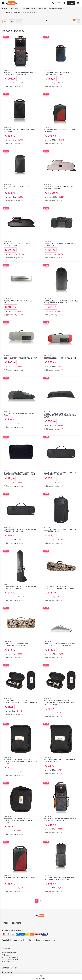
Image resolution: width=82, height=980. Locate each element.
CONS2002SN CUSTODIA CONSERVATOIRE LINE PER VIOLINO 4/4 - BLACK (60, 473)
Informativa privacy (9, 953)
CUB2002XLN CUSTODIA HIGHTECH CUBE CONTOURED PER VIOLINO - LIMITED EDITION (59, 587)
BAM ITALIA (7, 70)
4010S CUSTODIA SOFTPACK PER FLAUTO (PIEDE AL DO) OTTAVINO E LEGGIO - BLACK (61, 302)
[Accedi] (69, 3)
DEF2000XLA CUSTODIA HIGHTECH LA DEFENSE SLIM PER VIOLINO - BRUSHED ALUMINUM (61, 644)
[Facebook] (41, 973)
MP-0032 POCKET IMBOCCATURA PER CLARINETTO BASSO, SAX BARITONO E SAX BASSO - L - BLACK (59, 703)
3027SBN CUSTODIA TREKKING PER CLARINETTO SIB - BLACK (21, 131)
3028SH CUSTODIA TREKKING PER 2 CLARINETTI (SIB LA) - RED (61, 131)
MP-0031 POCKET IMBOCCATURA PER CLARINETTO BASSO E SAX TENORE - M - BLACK (20, 702)
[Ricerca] (53, 3)
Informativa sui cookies (10, 960)
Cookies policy (7, 955)
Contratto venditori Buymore (12, 957)
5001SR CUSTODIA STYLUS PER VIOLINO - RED (60, 358)
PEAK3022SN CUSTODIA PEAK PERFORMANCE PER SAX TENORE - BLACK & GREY (20, 73)
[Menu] (59, 3)
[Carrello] (78, 3)
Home (6, 8)
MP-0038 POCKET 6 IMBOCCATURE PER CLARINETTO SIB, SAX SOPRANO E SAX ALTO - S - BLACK (20, 820)
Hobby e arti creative (28, 8)
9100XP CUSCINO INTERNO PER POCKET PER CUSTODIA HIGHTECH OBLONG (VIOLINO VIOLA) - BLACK (61, 415)
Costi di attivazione (9, 962)
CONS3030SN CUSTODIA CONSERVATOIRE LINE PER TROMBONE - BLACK (20, 587)
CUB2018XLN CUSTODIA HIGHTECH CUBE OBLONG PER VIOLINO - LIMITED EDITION (18, 644)
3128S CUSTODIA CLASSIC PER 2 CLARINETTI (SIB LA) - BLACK (60, 245)
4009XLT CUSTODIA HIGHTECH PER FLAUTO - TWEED (20, 302)
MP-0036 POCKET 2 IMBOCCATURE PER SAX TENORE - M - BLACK (60, 761)
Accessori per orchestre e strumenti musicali (52, 8)
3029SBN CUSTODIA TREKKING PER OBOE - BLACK (19, 188)
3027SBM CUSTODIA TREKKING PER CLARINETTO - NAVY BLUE (57, 73)
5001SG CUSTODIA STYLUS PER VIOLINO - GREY (21, 358)
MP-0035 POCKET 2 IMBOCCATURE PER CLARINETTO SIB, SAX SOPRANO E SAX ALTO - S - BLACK (20, 761)
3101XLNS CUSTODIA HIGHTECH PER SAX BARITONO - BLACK (18, 245)
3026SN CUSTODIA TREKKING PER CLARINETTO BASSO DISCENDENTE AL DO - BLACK (61, 878)
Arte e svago (15, 8)
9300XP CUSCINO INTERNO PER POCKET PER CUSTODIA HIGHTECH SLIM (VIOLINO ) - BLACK (20, 473)
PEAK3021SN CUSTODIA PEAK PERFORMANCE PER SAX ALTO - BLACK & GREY (60, 819)
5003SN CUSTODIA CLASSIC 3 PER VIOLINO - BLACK (19, 414)
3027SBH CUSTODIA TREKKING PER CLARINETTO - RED (21, 878)
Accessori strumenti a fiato (13, 12)
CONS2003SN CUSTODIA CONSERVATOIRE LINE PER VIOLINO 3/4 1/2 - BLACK (20, 530)
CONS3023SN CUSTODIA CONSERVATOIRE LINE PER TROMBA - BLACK (60, 530)
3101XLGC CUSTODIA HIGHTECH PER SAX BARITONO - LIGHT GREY (58, 188)
